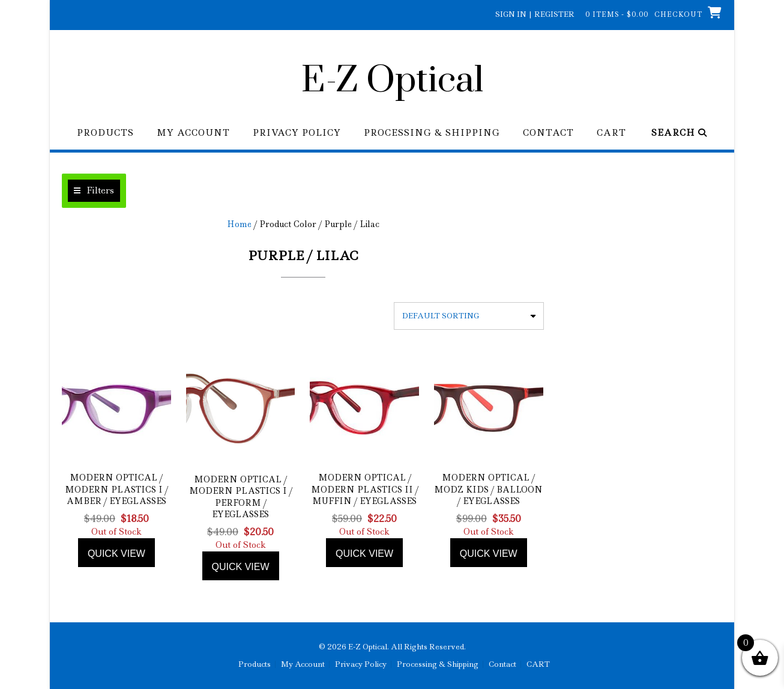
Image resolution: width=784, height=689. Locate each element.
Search (679, 133)
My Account (193, 133)
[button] (94, 191)
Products (105, 133)
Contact (548, 133)
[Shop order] (469, 316)
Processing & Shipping (432, 133)
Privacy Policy (297, 133)
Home (239, 224)
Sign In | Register (535, 14)
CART (611, 133)
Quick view (116, 554)
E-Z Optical (392, 81)
